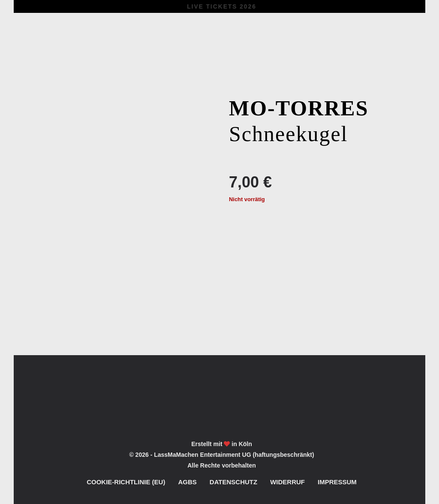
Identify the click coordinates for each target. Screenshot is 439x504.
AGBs (187, 482)
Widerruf (287, 482)
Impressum (337, 482)
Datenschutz (233, 482)
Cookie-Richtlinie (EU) (126, 482)
